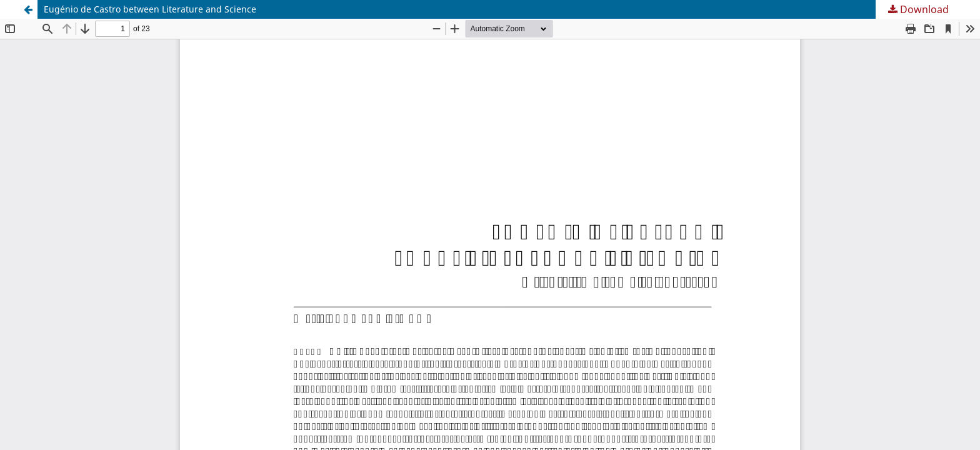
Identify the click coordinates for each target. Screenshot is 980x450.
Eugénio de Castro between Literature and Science (150, 9)
